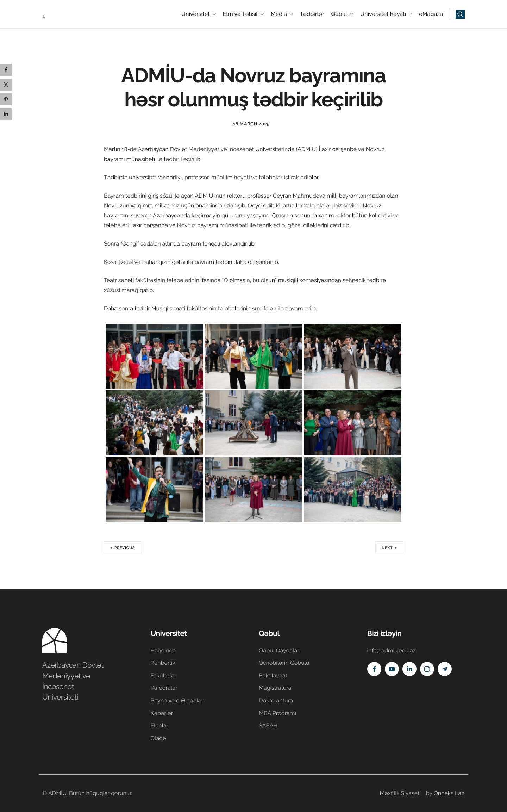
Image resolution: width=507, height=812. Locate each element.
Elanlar (160, 726)
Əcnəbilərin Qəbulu (284, 663)
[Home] (63, 14)
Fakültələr (164, 675)
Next (387, 548)
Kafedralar (164, 688)
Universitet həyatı (386, 14)
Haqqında (163, 650)
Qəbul (342, 14)
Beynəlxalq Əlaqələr (177, 701)
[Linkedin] (409, 669)
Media (282, 14)
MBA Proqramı (277, 713)
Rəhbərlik (163, 663)
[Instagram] (427, 669)
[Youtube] (392, 669)
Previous (125, 548)
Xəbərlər (162, 713)
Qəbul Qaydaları (280, 650)
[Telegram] (445, 669)
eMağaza (431, 14)
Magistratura (275, 688)
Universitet (199, 14)
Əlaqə (158, 738)
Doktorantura (276, 701)
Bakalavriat (273, 675)
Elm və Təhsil (243, 14)
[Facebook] (374, 669)
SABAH (268, 726)
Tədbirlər (312, 14)
